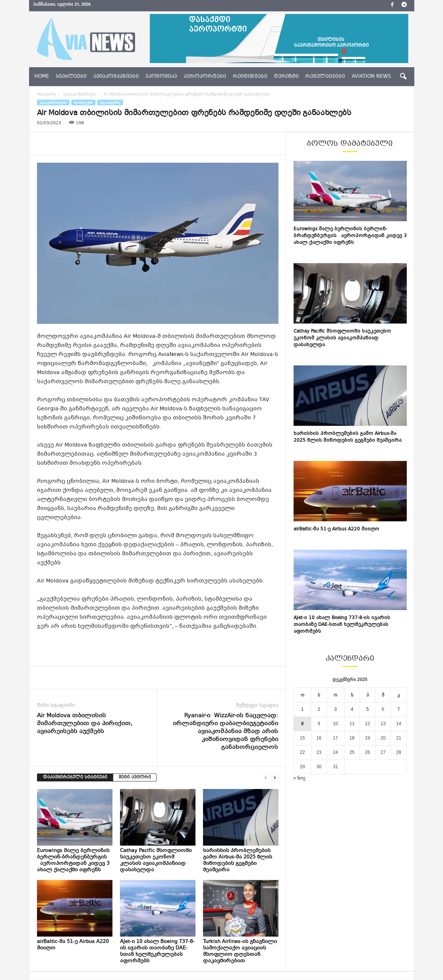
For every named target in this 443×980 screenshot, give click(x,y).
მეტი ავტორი (135, 777)
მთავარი (46, 95)
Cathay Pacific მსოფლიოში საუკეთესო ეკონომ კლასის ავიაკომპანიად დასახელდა (156, 861)
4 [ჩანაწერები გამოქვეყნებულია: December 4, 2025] (352, 709)
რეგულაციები (325, 77)
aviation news (371, 77)
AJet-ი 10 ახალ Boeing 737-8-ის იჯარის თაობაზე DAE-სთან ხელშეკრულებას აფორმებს (157, 951)
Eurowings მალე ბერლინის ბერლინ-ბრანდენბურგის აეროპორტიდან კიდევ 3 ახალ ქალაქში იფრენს (73, 861)
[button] (403, 77)
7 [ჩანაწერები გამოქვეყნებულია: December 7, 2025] (399, 709)
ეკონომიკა (161, 77)
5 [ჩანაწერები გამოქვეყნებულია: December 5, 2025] (368, 709)
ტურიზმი (286, 77)
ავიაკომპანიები (116, 77)
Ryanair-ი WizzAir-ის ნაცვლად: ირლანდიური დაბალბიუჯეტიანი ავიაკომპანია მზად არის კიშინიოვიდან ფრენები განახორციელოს (225, 732)
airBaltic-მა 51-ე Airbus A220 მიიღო (73, 945)
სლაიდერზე (110, 102)
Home (42, 77)
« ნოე (299, 778)
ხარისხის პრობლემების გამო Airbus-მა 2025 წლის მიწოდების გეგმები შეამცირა (238, 861)
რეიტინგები (250, 77)
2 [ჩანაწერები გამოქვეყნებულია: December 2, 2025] (319, 709)
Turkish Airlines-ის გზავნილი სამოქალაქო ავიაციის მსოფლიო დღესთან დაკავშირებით (240, 951)
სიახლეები (71, 77)
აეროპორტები (205, 77)
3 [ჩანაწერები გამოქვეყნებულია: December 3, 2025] (336, 709)
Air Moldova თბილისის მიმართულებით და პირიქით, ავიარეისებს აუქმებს (85, 724)
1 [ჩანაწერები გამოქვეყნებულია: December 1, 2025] (302, 709)
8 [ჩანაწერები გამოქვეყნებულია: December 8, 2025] (302, 724)
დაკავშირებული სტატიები (75, 777)
